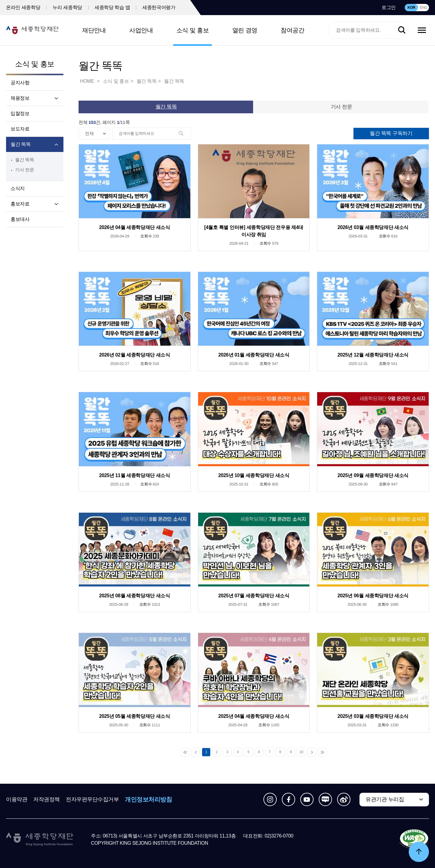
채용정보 (20, 98)
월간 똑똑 (21, 144)
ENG (423, 8)
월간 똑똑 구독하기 (391, 133)
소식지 (18, 188)
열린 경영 (245, 30)
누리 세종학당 (67, 7)
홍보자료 (20, 204)
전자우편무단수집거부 (92, 799)
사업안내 (141, 30)
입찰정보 (20, 113)
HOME (88, 81)
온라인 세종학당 (23, 7)
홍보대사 (20, 219)
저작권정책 (47, 799)
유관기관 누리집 (385, 799)
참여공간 (292, 30)
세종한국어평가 (159, 7)
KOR (411, 8)
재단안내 (94, 30)
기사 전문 (24, 170)
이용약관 (17, 799)
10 (301, 752)
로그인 (389, 7)
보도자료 (20, 129)
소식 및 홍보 (193, 30)
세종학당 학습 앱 (112, 7)
